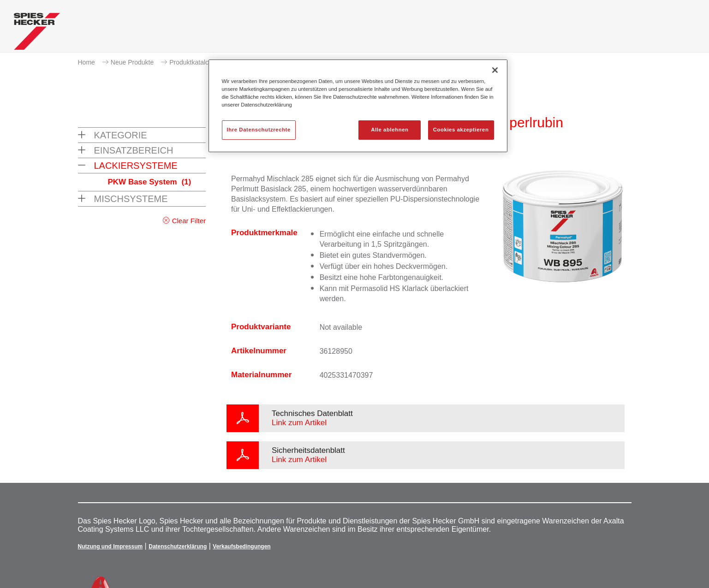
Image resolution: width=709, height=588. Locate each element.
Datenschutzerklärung (178, 546)
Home (86, 62)
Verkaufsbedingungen (241, 546)
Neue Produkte (132, 62)
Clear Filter (189, 221)
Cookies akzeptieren (461, 130)
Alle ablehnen (390, 130)
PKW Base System (150, 182)
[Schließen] (495, 70)
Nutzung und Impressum (110, 546)
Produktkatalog (191, 62)
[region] (358, 106)
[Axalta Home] (37, 34)
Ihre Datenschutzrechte (259, 130)
